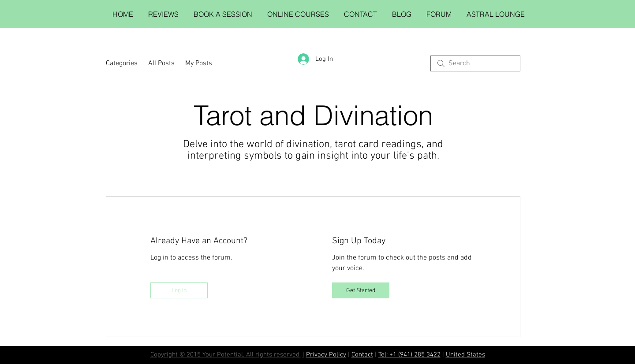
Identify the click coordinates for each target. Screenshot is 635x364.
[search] (475, 63)
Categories (122, 63)
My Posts (199, 63)
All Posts (161, 63)
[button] (223, 14)
